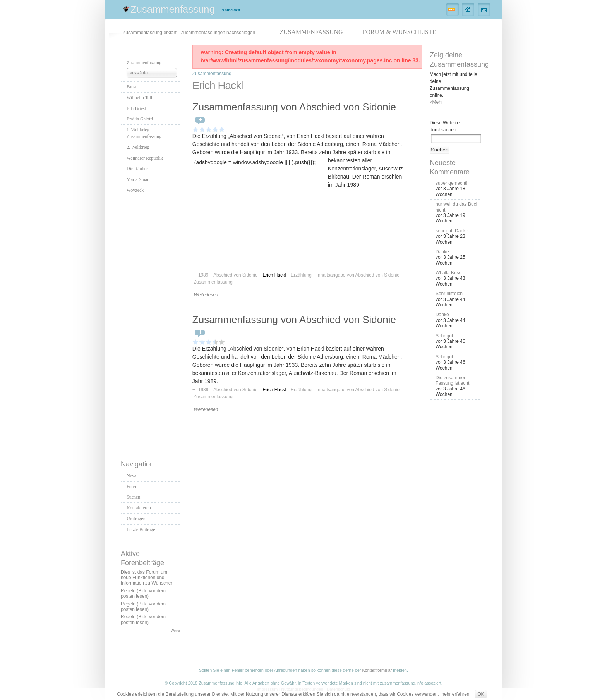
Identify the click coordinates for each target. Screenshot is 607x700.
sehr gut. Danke (452, 231)
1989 (203, 390)
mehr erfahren (455, 694)
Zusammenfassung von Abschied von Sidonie (294, 107)
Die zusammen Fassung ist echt (452, 380)
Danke (442, 252)
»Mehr (436, 102)
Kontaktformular (377, 670)
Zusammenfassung (173, 9)
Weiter (176, 631)
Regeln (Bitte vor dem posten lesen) (143, 593)
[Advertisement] (152, 326)
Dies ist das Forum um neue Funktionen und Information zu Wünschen (147, 578)
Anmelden (231, 10)
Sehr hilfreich (449, 294)
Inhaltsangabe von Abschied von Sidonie (358, 275)
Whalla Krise (448, 273)
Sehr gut (444, 336)
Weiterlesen (206, 295)
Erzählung (301, 390)
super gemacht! (452, 183)
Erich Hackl (274, 390)
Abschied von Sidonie (235, 390)
